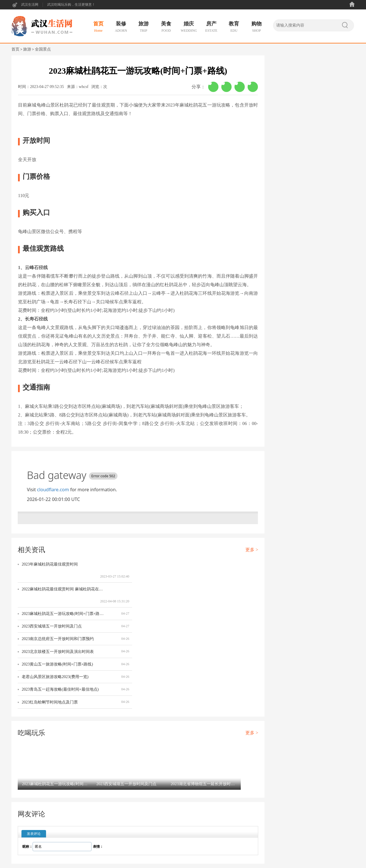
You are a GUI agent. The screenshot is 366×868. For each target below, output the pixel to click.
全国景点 (43, 49)
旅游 (27, 49)
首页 (15, 49)
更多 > (252, 550)
